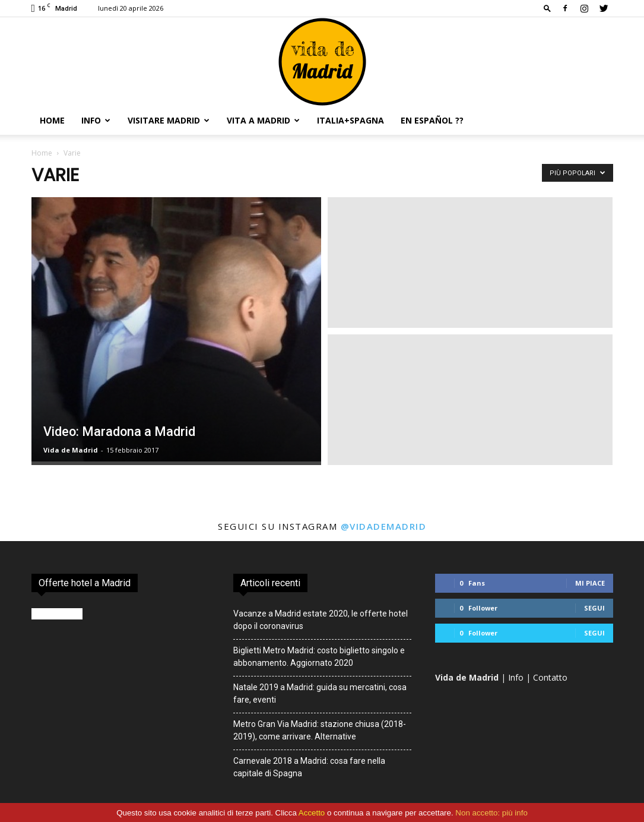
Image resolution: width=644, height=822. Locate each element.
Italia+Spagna (350, 120)
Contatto (550, 677)
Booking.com (57, 614)
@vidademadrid (384, 526)
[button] (547, 8)
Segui (594, 608)
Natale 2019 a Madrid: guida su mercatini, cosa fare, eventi (320, 693)
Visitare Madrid (169, 120)
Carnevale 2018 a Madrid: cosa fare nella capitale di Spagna (309, 767)
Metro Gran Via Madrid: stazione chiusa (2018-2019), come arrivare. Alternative (320, 730)
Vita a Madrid (263, 120)
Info (96, 120)
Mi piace (590, 583)
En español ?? (432, 120)
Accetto (312, 813)
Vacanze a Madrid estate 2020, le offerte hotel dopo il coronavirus (321, 620)
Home (52, 120)
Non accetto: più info (491, 813)
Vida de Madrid (71, 450)
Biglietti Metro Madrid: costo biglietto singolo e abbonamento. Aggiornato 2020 (319, 657)
